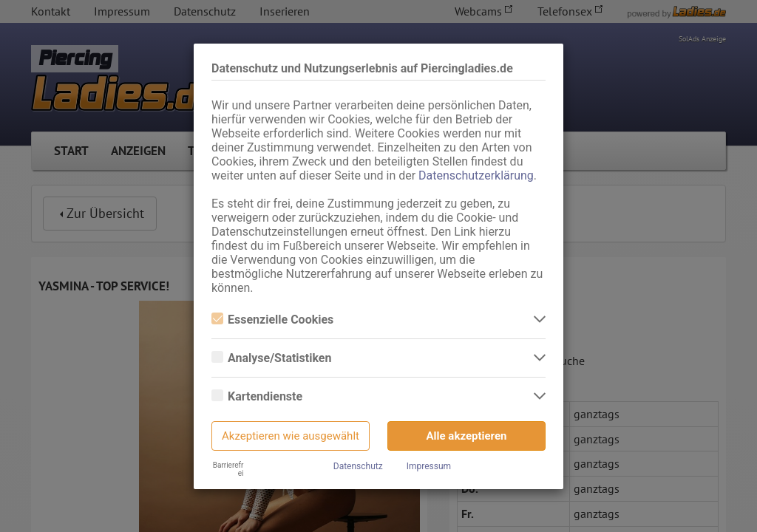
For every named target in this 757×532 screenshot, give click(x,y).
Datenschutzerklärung (476, 175)
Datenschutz (358, 466)
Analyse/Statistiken (271, 358)
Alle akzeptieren (467, 436)
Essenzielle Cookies (272, 320)
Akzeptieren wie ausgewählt (291, 436)
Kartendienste (257, 396)
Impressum (429, 466)
